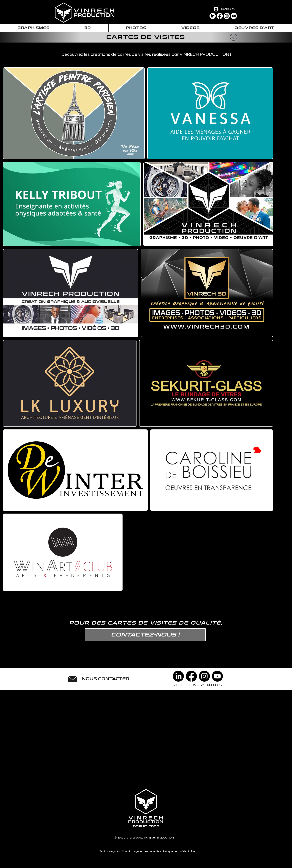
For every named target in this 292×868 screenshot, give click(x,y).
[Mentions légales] (109, 851)
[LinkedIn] (213, 16)
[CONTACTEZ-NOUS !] (145, 635)
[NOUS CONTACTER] (105, 679)
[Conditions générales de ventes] (141, 851)
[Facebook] (220, 16)
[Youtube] (234, 16)
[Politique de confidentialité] (179, 851)
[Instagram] (227, 16)
